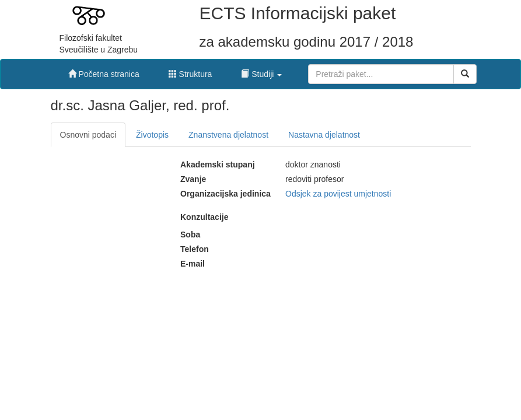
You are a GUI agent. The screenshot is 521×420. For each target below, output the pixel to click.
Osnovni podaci (88, 135)
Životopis (152, 135)
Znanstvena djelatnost (228, 135)
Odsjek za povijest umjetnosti (338, 194)
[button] (261, 71)
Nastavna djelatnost (324, 135)
